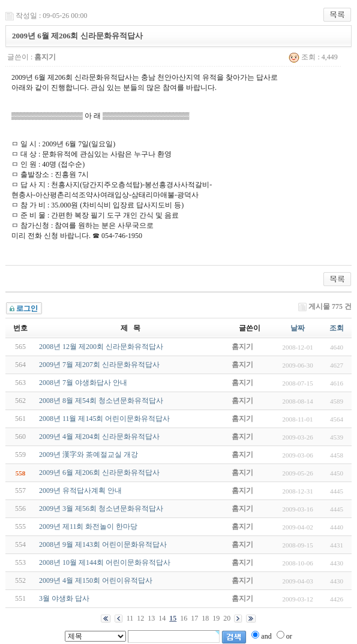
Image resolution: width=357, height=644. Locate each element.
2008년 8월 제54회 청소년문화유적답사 (101, 401)
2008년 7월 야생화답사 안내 (83, 383)
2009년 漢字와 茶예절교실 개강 (88, 455)
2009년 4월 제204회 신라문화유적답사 (99, 437)
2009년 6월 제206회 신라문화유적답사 (99, 473)
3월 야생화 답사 (64, 598)
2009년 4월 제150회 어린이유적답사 (96, 580)
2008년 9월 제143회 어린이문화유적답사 (103, 544)
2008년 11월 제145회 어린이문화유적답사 (105, 419)
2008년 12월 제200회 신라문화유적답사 (101, 347)
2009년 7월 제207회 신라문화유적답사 (99, 365)
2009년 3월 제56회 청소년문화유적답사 (101, 508)
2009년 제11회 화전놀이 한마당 (88, 526)
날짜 (298, 328)
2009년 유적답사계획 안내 (80, 490)
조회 (337, 328)
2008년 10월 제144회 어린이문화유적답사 (105, 562)
